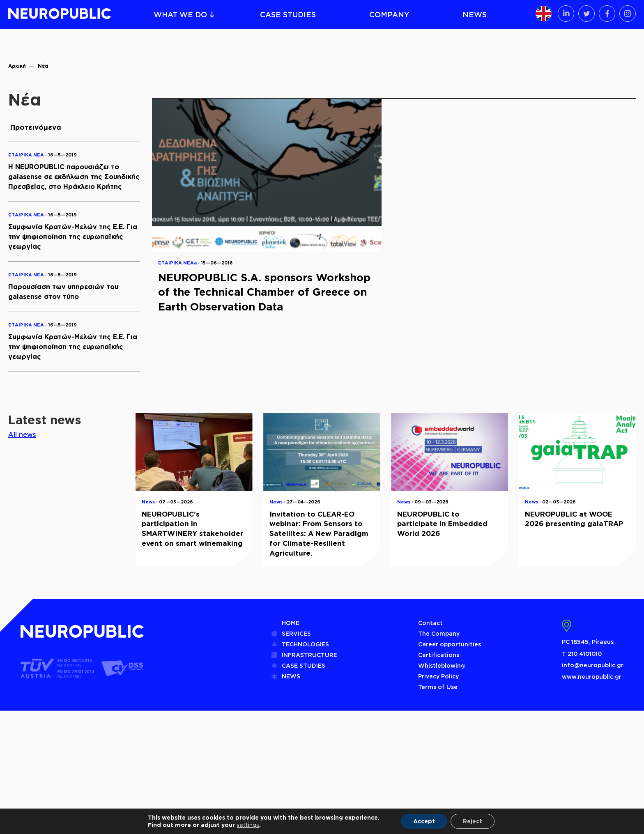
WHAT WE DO (180, 14)
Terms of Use (438, 687)
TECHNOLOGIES (305, 644)
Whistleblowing (442, 665)
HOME (291, 623)
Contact (430, 623)
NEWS (475, 14)
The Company (439, 633)
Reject (473, 821)
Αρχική (17, 66)
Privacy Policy (438, 676)
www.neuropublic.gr (592, 677)
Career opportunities (450, 644)
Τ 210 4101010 (582, 654)
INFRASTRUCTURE (309, 655)
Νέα (43, 66)
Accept (424, 821)
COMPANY (389, 14)
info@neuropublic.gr (593, 665)
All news (22, 434)
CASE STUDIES (288, 14)
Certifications (439, 655)
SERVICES (296, 633)
